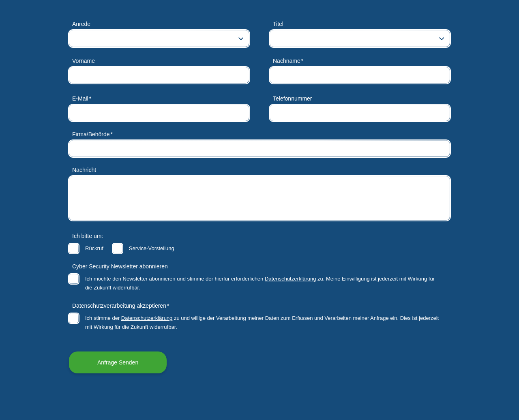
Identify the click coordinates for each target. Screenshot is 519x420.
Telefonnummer (293, 99)
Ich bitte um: (88, 236)
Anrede (81, 24)
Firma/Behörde (91, 134)
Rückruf (94, 248)
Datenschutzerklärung (290, 279)
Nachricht (84, 170)
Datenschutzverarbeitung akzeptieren (119, 306)
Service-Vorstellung (152, 248)
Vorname (84, 61)
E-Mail (80, 99)
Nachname (287, 61)
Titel (278, 24)
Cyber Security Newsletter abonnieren (120, 266)
